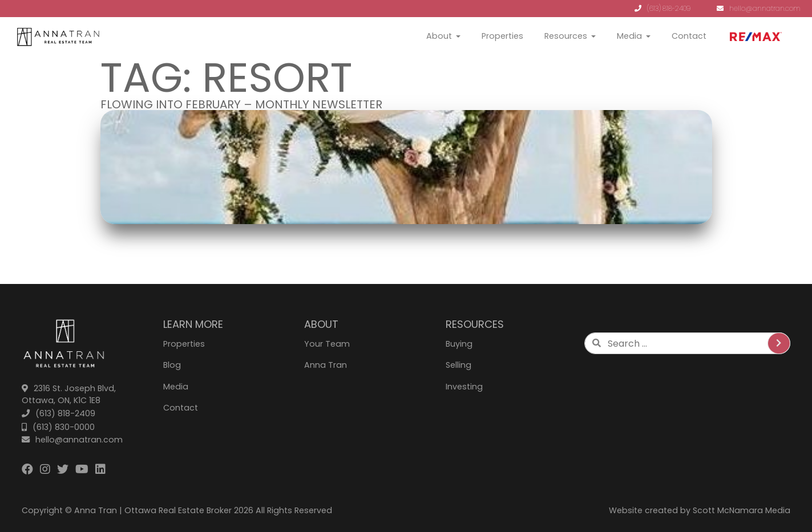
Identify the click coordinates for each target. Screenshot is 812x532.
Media (629, 36)
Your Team (327, 344)
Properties (502, 36)
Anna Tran (326, 365)
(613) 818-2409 (662, 8)
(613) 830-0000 (58, 427)
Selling (458, 365)
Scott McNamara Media (742, 510)
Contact (689, 36)
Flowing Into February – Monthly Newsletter (241, 104)
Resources (566, 36)
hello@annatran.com (759, 8)
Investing (464, 387)
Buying (459, 344)
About (439, 36)
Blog (172, 365)
